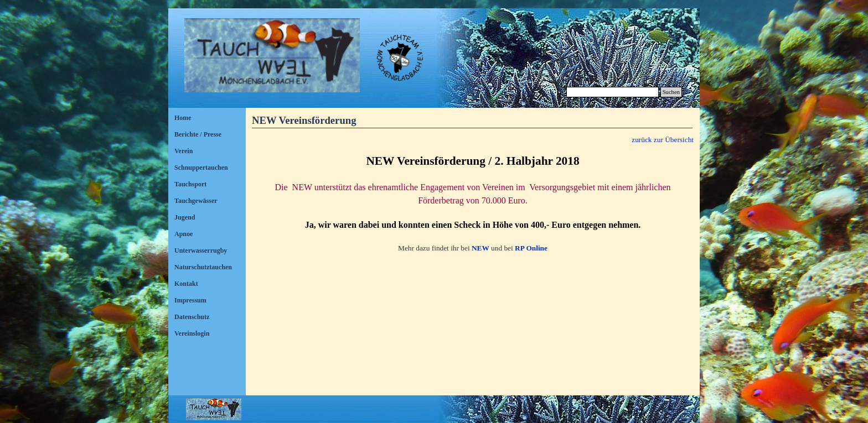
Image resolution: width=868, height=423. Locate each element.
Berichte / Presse (198, 134)
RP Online (531, 248)
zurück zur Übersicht (663, 140)
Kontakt (186, 284)
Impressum (190, 300)
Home (183, 118)
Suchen (671, 92)
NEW (480, 248)
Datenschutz (192, 317)
